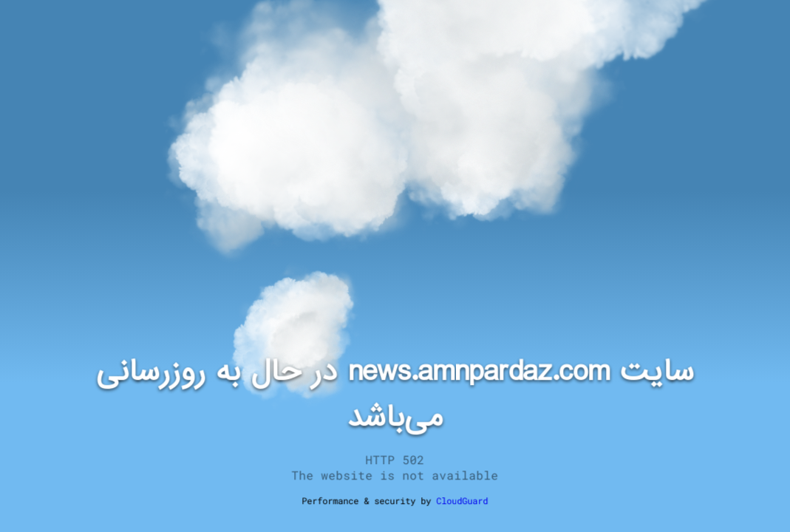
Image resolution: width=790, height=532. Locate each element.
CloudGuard (463, 500)
